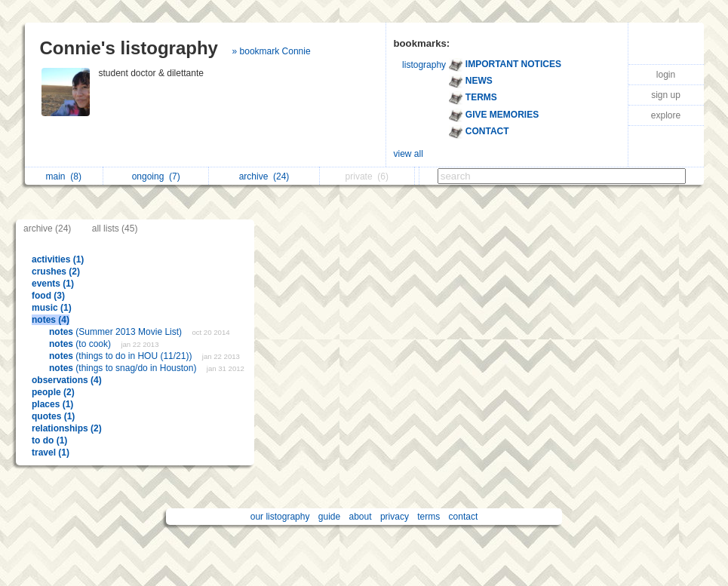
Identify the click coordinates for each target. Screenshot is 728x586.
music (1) (52, 308)
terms (429, 517)
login (666, 75)
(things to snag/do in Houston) (124, 368)
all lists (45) (115, 229)
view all (409, 154)
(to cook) (81, 344)
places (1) (52, 404)
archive (264, 176)
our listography (280, 517)
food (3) (48, 296)
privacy (395, 517)
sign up (666, 95)
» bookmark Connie (272, 51)
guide (329, 517)
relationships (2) (67, 428)
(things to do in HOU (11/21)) (122, 356)
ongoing (156, 176)
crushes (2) (56, 272)
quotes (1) (53, 416)
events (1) (53, 284)
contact (464, 517)
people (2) (53, 392)
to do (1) (49, 440)
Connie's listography (129, 48)
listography (424, 65)
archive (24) (47, 229)
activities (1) (58, 259)
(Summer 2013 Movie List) (117, 332)
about (361, 517)
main (64, 176)
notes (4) (51, 320)
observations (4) (67, 380)
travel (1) (51, 453)
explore (666, 115)
